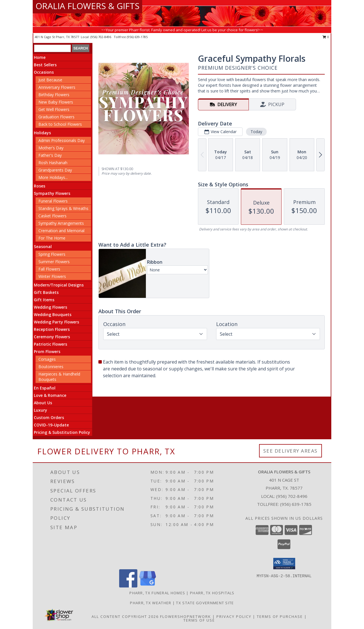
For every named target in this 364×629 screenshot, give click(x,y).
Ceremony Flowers (52, 337)
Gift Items (44, 300)
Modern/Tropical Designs (59, 285)
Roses (40, 186)
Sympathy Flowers (52, 193)
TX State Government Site (205, 603)
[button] (284, 564)
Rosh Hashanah (53, 163)
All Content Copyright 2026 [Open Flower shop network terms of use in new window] (125, 616)
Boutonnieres (51, 367)
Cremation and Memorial (61, 231)
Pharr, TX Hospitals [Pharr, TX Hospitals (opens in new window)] (212, 593)
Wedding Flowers (50, 307)
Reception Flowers (52, 329)
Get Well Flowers (54, 109)
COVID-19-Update (51, 425)
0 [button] (326, 37)
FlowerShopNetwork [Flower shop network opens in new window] (186, 616)
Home (40, 57)
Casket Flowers (52, 216)
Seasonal (43, 247)
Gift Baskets (46, 292)
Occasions (44, 72)
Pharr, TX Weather (151, 603)
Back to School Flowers (60, 124)
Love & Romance (50, 395)
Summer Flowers (54, 262)
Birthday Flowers (54, 95)
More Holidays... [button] (53, 177)
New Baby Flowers (56, 102)
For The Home (52, 238)
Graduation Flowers (56, 117)
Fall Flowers (49, 269)
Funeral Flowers (53, 201)
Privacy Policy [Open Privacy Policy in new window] (234, 616)
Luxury (41, 410)
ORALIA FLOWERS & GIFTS (87, 6)
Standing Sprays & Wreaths (63, 208)
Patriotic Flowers (50, 344)
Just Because (50, 80)
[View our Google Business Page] (148, 586)
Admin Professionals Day (62, 140)
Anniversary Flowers (57, 87)
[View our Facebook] (128, 586)
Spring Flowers (52, 254)
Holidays (42, 133)
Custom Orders (49, 417)
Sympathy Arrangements (61, 223)
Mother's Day (51, 148)
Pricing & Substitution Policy (62, 432)
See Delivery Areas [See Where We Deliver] (290, 451)
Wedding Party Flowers (56, 322)
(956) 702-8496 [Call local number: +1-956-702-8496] (101, 37)
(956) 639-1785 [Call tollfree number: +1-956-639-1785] (137, 37)
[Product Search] (52, 48)
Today (256, 132)
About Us (43, 403)
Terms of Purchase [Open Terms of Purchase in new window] (280, 616)
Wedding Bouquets (53, 314)
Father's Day (50, 155)
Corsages (47, 359)
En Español (45, 388)
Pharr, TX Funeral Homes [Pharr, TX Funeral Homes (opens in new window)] (157, 593)
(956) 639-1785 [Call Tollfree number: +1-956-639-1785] (296, 504)
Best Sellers (45, 65)
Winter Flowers (52, 276)
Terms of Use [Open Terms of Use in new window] (199, 620)
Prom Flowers (47, 351)
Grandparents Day (55, 170)
